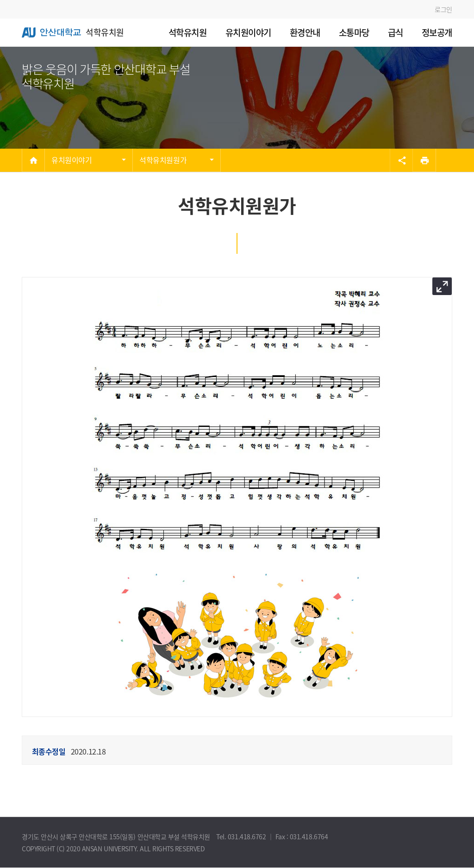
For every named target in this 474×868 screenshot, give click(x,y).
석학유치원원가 (163, 160)
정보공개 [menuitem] (437, 32)
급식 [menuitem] (396, 32)
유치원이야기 (72, 160)
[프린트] (424, 160)
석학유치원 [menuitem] (188, 32)
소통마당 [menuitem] (354, 32)
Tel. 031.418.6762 (242, 837)
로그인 (443, 9)
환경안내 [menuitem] (305, 32)
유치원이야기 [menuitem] (248, 32)
